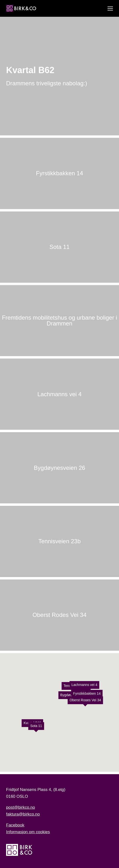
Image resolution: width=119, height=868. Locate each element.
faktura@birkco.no (23, 814)
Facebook (15, 825)
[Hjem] (21, 8)
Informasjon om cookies (28, 832)
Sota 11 (36, 726)
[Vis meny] (110, 9)
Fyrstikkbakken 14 (87, 693)
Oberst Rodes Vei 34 (85, 700)
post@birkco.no (20, 807)
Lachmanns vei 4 (84, 684)
